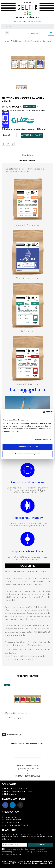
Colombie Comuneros (27, 225)
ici (20, 855)
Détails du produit (27, 160)
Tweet (8, 144)
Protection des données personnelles (35, 863)
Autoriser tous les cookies (27, 447)
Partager (3, 144)
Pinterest (13, 144)
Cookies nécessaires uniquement (27, 454)
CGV (14, 863)
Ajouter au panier (32, 135)
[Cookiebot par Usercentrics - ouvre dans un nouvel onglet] (43, 412)
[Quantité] (13, 135)
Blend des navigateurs (27, 278)
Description (28, 155)
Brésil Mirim (27, 331)
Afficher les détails (41, 440)
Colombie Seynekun (27, 384)
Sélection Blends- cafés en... (17, 713)
